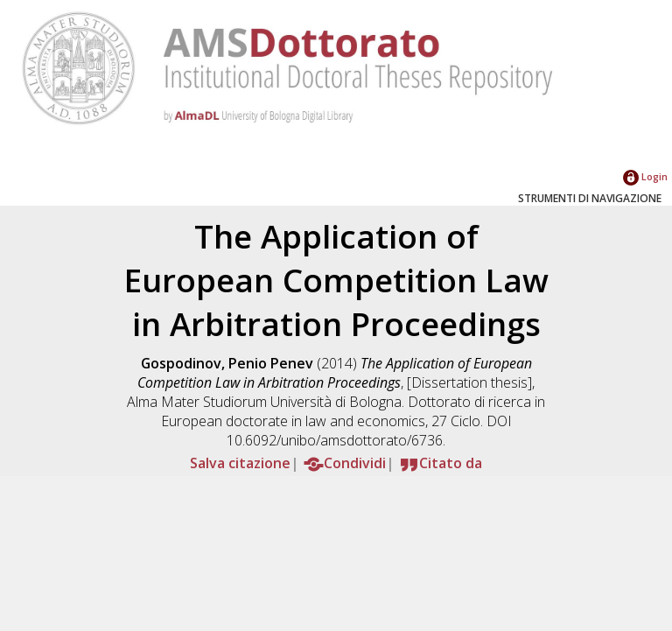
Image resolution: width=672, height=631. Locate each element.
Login (645, 176)
